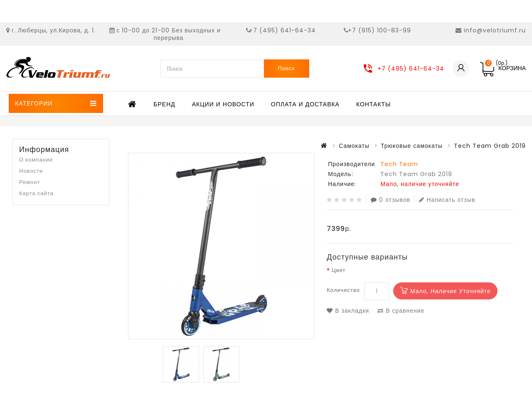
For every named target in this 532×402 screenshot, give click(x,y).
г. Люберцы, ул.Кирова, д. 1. (54, 30)
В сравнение (401, 311)
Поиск (287, 68)
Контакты (374, 104)
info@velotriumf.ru (495, 30)
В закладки (348, 311)
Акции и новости (223, 104)
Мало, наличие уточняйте (451, 291)
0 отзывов (390, 200)
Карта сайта (36, 193)
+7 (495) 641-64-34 (282, 30)
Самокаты (354, 146)
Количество (343, 290)
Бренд (164, 104)
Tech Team (399, 164)
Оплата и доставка (305, 104)
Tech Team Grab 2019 (490, 146)
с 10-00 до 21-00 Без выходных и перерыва (169, 34)
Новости (31, 171)
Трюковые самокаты (412, 146)
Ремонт (30, 182)
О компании (36, 160)
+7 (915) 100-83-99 (379, 30)
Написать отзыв (447, 200)
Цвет (339, 270)
